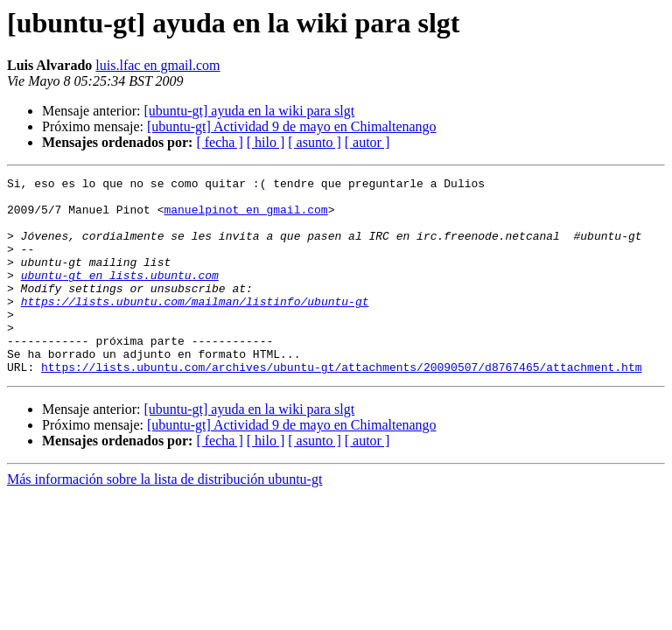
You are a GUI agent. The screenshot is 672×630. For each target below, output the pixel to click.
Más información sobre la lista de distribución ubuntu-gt (164, 518)
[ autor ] (367, 142)
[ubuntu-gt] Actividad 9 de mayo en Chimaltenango (292, 126)
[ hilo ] (266, 142)
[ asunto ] (314, 142)
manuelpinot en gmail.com (245, 217)
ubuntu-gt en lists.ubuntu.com (120, 296)
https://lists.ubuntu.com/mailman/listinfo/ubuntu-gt (195, 327)
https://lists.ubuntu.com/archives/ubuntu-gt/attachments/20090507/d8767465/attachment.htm (341, 406)
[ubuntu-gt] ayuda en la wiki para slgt (249, 111)
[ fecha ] (219, 142)
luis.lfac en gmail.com (157, 65)
